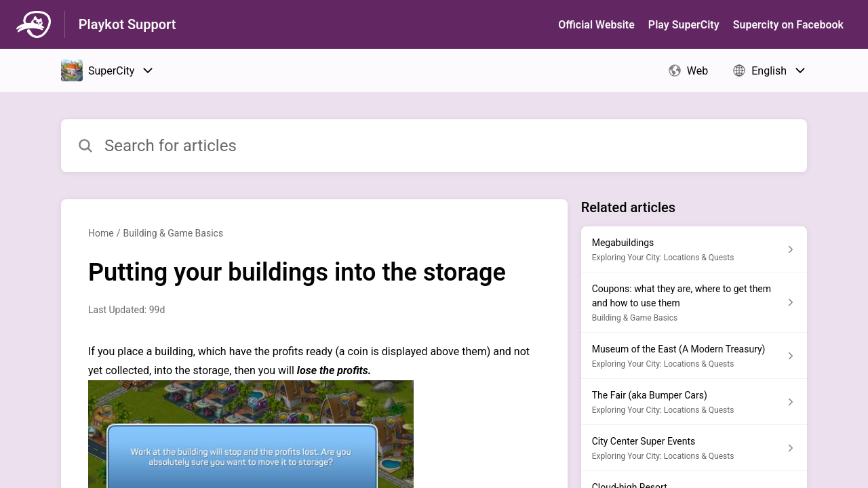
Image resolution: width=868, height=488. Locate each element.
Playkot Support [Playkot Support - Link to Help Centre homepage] (127, 24)
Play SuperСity (684, 25)
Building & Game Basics (173, 233)
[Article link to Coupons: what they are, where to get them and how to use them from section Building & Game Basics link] (694, 303)
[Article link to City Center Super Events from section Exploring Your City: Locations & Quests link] (694, 448)
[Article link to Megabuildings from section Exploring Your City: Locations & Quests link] (694, 249)
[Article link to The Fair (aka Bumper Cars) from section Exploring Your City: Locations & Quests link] (694, 402)
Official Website (596, 25)
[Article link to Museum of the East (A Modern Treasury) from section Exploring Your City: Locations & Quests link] (694, 356)
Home (101, 233)
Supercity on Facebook (788, 25)
